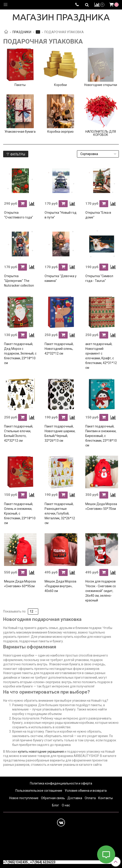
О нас (66, 805)
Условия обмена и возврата (86, 791)
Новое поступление (24, 798)
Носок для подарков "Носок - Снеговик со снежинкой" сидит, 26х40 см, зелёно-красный (101, 591)
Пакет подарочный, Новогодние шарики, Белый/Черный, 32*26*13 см (60, 433)
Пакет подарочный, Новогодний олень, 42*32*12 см (59, 349)
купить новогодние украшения (41, 752)
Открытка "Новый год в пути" (61, 215)
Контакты (105, 798)
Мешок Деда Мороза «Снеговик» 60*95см (20, 584)
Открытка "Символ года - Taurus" (99, 278)
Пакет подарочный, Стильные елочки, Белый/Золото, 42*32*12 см (19, 433)
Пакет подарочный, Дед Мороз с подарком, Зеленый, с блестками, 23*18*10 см (20, 353)
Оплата (90, 798)
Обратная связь (53, 798)
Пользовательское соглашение (39, 791)
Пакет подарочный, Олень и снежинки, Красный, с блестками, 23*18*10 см (20, 513)
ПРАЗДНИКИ (22, 32)
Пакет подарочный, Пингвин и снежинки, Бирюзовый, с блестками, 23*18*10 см (101, 436)
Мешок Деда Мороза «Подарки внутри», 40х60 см (60, 586)
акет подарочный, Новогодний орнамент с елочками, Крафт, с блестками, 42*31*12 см (101, 356)
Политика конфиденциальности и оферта (61, 783)
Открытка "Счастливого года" (19, 215)
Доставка (75, 798)
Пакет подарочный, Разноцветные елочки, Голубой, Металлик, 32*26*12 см (60, 513)
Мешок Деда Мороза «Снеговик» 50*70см (101, 506)
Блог (56, 805)
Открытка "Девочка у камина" (61, 278)
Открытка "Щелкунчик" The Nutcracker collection (19, 281)
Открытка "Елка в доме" (98, 215)
